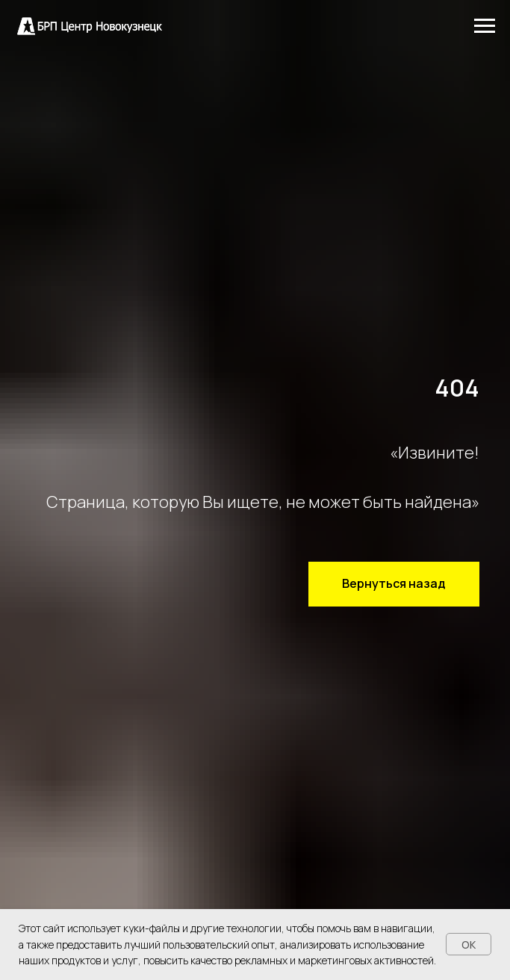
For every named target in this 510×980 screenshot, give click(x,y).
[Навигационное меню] (485, 26)
